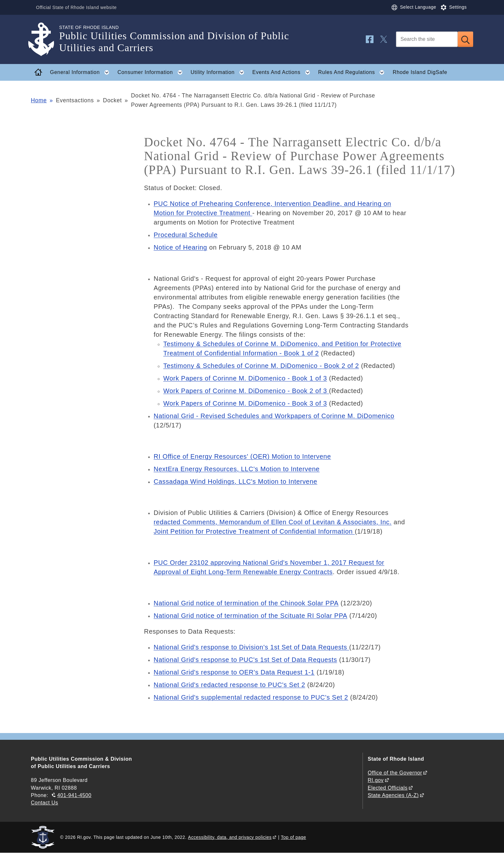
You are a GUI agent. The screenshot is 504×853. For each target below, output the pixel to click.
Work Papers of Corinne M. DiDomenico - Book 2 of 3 (246, 391)
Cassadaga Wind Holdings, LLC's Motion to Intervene (235, 482)
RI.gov (376, 780)
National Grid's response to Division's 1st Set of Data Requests (251, 647)
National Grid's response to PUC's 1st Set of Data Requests (245, 660)
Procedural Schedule (186, 235)
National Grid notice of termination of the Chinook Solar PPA (246, 603)
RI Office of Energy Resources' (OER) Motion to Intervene (242, 456)
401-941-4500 (74, 795)
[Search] (427, 39)
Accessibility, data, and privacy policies (230, 837)
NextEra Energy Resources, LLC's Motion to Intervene (237, 469)
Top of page (294, 837)
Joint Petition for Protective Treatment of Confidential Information (254, 531)
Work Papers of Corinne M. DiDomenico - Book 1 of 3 (245, 378)
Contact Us (45, 803)
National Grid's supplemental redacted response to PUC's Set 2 (251, 697)
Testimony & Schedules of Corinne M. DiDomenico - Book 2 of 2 (261, 366)
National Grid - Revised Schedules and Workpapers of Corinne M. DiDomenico (274, 416)
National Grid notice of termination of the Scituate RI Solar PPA (251, 616)
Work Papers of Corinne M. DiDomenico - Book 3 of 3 (245, 403)
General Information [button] (82, 72)
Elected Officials (388, 788)
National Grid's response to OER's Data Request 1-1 (234, 672)
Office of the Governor (395, 773)
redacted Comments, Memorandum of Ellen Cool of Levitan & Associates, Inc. (273, 522)
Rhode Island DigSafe (420, 72)
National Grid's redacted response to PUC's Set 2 (229, 685)
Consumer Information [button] (152, 72)
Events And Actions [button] (283, 72)
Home (39, 100)
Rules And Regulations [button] (353, 72)
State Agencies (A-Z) (393, 795)
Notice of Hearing (180, 247)
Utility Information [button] (219, 72)
